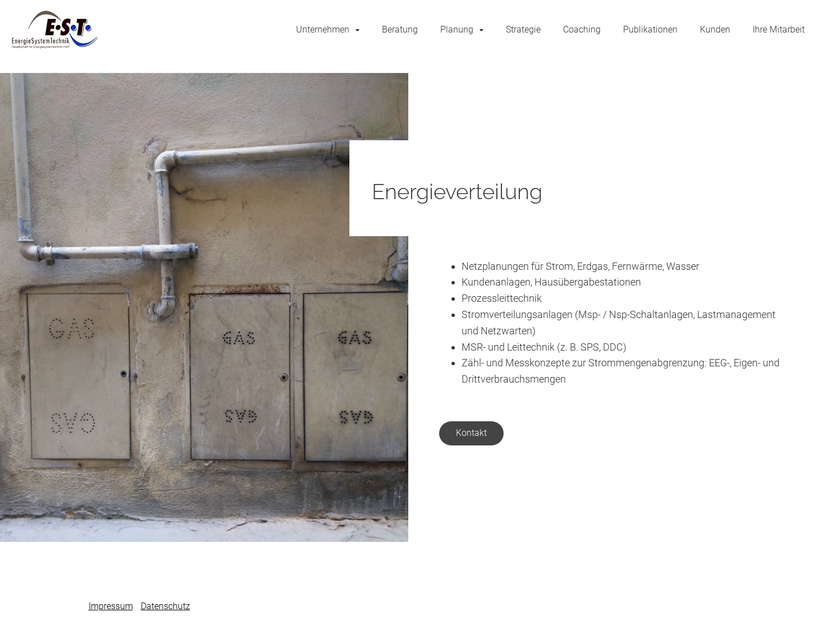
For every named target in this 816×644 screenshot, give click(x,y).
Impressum (111, 606)
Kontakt (471, 433)
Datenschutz (165, 606)
